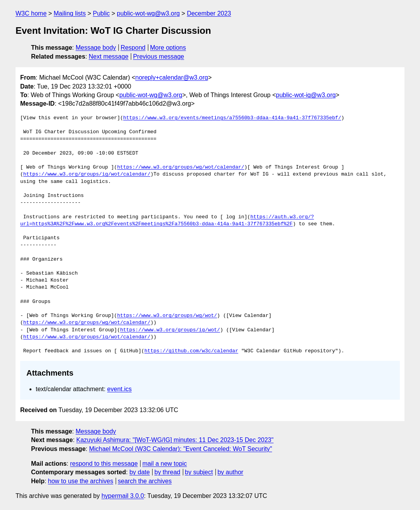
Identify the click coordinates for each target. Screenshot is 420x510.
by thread (167, 472)
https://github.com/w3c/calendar (191, 351)
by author (230, 472)
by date (139, 472)
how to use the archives (81, 481)
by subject (199, 472)
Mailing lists (70, 13)
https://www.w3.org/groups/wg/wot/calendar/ (181, 167)
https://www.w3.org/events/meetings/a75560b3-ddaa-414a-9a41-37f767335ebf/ (232, 118)
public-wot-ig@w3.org (306, 95)
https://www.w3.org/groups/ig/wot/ (170, 330)
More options (168, 48)
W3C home (31, 13)
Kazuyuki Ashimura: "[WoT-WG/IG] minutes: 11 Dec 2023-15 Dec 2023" (175, 440)
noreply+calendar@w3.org (172, 77)
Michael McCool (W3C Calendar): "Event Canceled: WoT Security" (180, 449)
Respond (133, 48)
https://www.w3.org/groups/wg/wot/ (167, 316)
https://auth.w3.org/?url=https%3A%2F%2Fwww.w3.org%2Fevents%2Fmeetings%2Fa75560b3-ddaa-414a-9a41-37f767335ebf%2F (167, 221)
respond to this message (104, 464)
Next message (109, 57)
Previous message (159, 57)
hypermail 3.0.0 (122, 496)
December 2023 (209, 13)
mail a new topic (165, 464)
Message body (96, 48)
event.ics (119, 389)
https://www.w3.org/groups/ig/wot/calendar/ (87, 174)
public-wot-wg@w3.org (148, 13)
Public (101, 13)
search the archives (145, 481)
